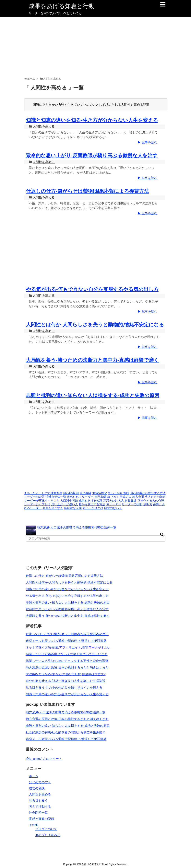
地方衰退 (138, 497)
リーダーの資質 (34, 497)
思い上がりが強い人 (65, 504)
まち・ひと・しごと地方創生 (43, 493)
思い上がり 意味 (119, 493)
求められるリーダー (80, 497)
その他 (34, 825)
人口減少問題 (69, 501)
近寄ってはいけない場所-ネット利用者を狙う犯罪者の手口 (67, 634)
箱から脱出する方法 (92, 504)
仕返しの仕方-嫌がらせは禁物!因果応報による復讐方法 (88, 191)
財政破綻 (131, 501)
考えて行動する (40, 807)
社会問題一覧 (38, 813)
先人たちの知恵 (155, 497)
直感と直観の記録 (42, 819)
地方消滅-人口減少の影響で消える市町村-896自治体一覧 (77, 527)
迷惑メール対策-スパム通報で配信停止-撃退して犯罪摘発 (66, 641)
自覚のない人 (113, 508)
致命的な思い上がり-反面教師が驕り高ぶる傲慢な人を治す (92, 155)
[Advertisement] (96, 47)
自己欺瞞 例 (71, 493)
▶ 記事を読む (148, 142)
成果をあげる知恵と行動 (62, 6)
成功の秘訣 (37, 788)
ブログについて (46, 829)
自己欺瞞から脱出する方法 (148, 493)
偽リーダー (114, 504)
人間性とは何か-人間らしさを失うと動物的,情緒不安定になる (95, 325)
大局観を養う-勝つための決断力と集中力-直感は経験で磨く (93, 360)
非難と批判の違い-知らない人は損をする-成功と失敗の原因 (93, 395)
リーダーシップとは (37, 504)
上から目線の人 (121, 497)
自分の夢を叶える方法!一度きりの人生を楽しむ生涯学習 (66, 681)
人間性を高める (44, 126)
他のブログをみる (48, 835)
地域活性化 (100, 493)
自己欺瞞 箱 (102, 497)
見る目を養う (38, 801)
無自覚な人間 (73, 508)
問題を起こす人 (53, 508)
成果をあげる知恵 (90, 501)
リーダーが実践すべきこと (42, 501)
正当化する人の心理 (151, 501)
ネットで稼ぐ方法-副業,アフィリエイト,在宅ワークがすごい (68, 647)
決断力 (148, 504)
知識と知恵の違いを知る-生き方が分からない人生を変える (92, 120)
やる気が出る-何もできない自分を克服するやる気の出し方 (92, 289)
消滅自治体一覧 (56, 497)
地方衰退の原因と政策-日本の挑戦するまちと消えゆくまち (67, 668)
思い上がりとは (93, 508)
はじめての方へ (40, 782)
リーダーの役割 (132, 504)
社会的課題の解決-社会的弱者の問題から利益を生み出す (66, 732)
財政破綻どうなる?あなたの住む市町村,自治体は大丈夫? (66, 674)
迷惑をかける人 (114, 501)
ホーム (34, 776)
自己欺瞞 (85, 493)
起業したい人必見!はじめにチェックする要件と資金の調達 (67, 661)
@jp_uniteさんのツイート (44, 759)
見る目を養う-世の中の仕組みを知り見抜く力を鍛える (64, 688)
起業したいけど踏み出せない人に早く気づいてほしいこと (67, 654)
